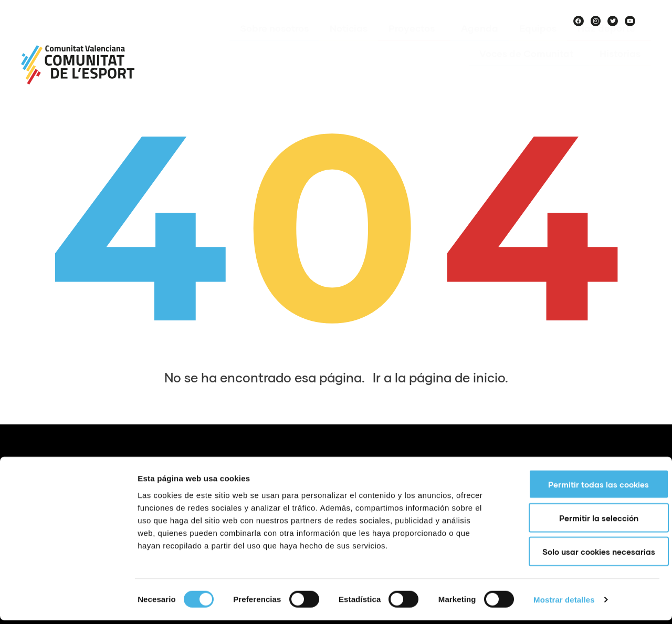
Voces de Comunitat (529, 69)
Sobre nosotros (274, 44)
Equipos (538, 44)
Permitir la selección (585, 522)
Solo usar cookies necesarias (585, 555)
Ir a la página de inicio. (440, 377)
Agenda (480, 44)
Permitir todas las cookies (584, 488)
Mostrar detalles (564, 603)
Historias (620, 69)
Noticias (349, 44)
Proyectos (414, 44)
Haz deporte (609, 44)
